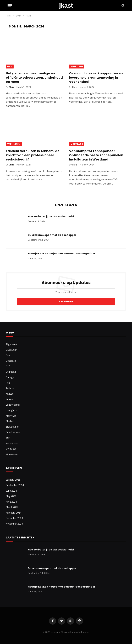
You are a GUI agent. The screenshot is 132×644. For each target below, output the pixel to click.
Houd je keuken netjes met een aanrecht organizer (62, 254)
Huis (8, 383)
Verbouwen (12, 443)
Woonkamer (12, 454)
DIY (8, 366)
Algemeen (77, 67)
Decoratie (11, 361)
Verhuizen (14, 144)
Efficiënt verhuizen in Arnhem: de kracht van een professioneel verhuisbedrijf (33, 155)
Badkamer (11, 350)
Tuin (8, 438)
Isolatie (10, 388)
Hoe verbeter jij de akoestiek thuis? (51, 216)
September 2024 (15, 485)
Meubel (10, 421)
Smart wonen (13, 432)
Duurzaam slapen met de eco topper (52, 235)
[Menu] (10, 6)
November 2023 (14, 524)
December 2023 (14, 518)
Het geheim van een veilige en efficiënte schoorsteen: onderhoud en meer (34, 77)
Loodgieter (12, 410)
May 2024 (11, 496)
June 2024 (11, 491)
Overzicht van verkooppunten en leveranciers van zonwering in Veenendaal (96, 77)
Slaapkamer (12, 427)
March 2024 (12, 507)
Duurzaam (11, 372)
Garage (10, 377)
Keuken (10, 399)
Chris (11, 87)
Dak (10, 67)
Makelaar (77, 144)
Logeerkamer (13, 405)
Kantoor (10, 394)
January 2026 (13, 480)
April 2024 (11, 502)
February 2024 (14, 513)
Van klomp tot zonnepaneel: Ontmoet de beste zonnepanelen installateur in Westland (96, 155)
